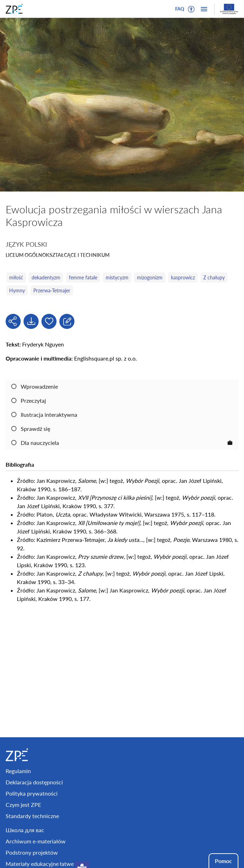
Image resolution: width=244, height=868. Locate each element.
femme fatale (83, 277)
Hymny (17, 290)
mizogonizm (150, 277)
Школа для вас (25, 830)
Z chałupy (214, 277)
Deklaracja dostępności (34, 782)
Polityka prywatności (32, 793)
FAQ (180, 9)
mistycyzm (117, 277)
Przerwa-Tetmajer (52, 290)
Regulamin (18, 771)
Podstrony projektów (32, 852)
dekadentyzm (46, 277)
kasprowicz (183, 277)
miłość (16, 277)
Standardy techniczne (32, 816)
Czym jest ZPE (23, 805)
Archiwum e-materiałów (36, 841)
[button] (191, 9)
